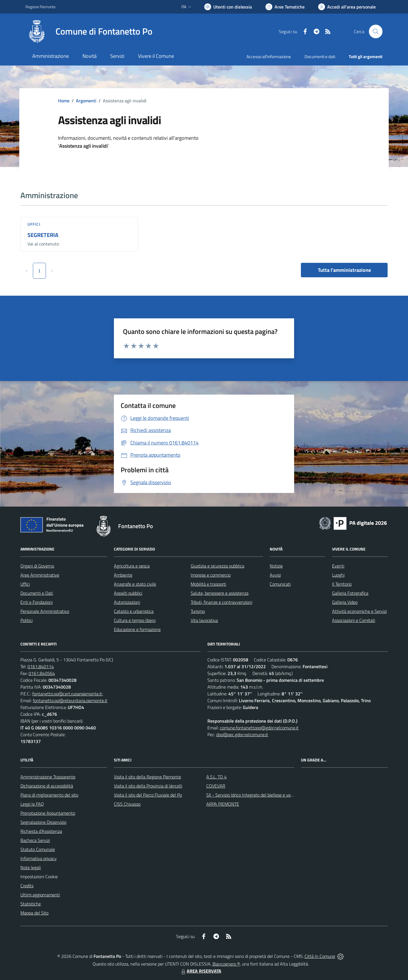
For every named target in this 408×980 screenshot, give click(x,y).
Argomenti (86, 101)
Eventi (338, 566)
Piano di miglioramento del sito (49, 795)
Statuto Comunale (38, 849)
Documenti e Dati (37, 593)
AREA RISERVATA (201, 971)
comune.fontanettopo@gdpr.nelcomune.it (259, 728)
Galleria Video (345, 602)
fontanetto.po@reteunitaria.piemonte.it (70, 700)
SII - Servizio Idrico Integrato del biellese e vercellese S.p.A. (261, 795)
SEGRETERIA (43, 235)
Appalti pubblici (128, 593)
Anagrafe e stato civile (135, 584)
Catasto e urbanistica (134, 611)
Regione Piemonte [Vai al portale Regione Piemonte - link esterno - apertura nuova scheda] (41, 7)
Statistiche (31, 904)
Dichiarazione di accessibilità (47, 786)
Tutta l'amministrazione (344, 270)
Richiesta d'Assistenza (41, 831)
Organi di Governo (37, 566)
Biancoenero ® (226, 964)
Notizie (276, 566)
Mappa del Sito (34, 913)
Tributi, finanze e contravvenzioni (221, 602)
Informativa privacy (39, 858)
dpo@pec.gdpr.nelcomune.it (242, 735)
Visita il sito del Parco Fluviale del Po (148, 795)
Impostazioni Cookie (39, 877)
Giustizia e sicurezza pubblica (217, 566)
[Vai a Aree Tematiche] (285, 7)
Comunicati (280, 584)
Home (64, 101)
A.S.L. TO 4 (216, 777)
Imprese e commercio (211, 575)
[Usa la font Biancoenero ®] (228, 7)
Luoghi (338, 575)
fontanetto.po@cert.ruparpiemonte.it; (68, 694)
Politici (26, 620)
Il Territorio (342, 584)
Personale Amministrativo (45, 611)
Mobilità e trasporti (208, 584)
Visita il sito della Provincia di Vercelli (148, 786)
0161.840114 (41, 666)
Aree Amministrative (40, 575)
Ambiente (123, 575)
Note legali (31, 867)
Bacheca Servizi (35, 840)
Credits (27, 886)
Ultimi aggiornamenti (40, 895)
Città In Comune (320, 956)
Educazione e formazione (137, 629)
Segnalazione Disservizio (43, 822)
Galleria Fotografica (350, 593)
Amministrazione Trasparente (48, 777)
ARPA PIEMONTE (223, 804)
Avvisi (275, 575)
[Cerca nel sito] (376, 31)
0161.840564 (42, 673)
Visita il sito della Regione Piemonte (147, 777)
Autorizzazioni (127, 602)
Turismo (198, 611)
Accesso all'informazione (269, 57)
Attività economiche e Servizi (359, 611)
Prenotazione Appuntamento (48, 813)
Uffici (34, 224)
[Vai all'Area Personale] (347, 7)
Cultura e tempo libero (135, 620)
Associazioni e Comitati (354, 620)
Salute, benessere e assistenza (220, 593)
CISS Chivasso (127, 804)
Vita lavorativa (204, 620)
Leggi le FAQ (32, 804)
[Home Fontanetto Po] (89, 31)
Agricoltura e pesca (132, 566)
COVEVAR (216, 786)
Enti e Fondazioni (37, 602)
